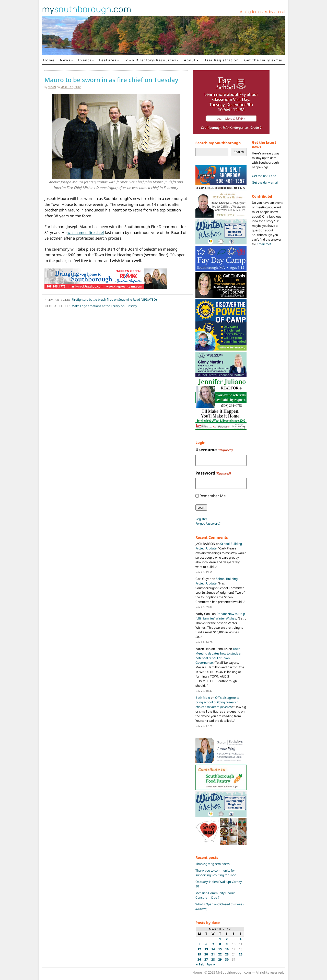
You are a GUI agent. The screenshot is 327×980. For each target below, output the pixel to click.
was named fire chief (86, 232)
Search (239, 152)
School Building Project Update (217, 581)
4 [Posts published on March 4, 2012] (241, 939)
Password (213, 473)
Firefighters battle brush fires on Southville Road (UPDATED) (114, 300)
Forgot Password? (208, 523)
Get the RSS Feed (264, 176)
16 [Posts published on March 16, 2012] (227, 949)
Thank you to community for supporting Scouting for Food (216, 873)
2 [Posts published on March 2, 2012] (227, 939)
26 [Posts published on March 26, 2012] (199, 959)
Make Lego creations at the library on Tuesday (104, 306)
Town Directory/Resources (150, 60)
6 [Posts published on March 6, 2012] (206, 944)
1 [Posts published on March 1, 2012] (220, 939)
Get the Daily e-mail (264, 60)
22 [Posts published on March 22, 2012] (220, 954)
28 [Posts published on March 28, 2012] (213, 959)
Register (201, 519)
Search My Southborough (218, 143)
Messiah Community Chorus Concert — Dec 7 (215, 895)
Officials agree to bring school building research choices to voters (217, 702)
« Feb (200, 964)
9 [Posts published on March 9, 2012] (227, 944)
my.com (87, 9)
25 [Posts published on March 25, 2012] (241, 954)
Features (108, 60)
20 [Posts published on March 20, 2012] (206, 954)
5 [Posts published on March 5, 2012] (199, 944)
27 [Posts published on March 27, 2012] (206, 959)
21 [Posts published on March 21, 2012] (213, 954)
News (65, 60)
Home (49, 60)
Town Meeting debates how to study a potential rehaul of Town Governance (218, 656)
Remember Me (213, 496)
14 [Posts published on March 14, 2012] (213, 949)
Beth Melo (203, 698)
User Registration (221, 60)
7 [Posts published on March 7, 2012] (213, 944)
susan (52, 87)
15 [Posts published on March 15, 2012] (220, 949)
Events (85, 60)
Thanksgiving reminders (213, 864)
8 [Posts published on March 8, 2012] (220, 944)
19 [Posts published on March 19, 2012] (199, 954)
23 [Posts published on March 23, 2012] (227, 954)
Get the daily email (265, 182)
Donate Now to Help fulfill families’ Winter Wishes (220, 616)
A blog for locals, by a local (262, 12)
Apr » (211, 964)
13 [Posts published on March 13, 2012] (206, 949)
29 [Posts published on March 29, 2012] (220, 959)
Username (214, 450)
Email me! (264, 244)
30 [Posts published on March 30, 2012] (227, 959)
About (190, 60)
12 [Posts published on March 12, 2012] (199, 949)
